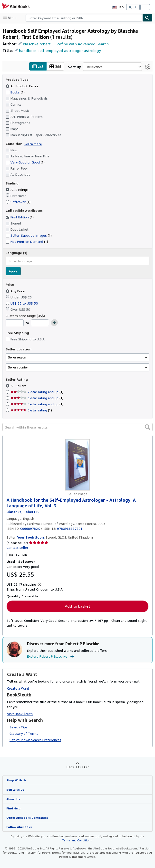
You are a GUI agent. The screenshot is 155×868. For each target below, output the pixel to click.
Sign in (133, 7)
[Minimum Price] (15, 323)
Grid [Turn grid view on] (56, 67)
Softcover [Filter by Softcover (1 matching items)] (18, 202)
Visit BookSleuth (19, 714)
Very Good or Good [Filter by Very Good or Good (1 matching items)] (25, 162)
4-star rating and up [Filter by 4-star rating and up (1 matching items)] (36, 404)
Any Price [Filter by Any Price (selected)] (16, 291)
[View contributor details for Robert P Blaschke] (22, 512)
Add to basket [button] (77, 607)
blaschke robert (36, 44)
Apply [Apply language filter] (13, 271)
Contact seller (17, 548)
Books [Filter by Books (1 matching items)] (15, 92)
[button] (147, 427)
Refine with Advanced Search (81, 44)
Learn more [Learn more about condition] (31, 144)
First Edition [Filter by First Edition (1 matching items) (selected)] (20, 217)
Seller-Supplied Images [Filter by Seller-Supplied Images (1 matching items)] (28, 235)
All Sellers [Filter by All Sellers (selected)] (19, 386)
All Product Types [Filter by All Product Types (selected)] (22, 86)
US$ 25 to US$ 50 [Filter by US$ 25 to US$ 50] (22, 303)
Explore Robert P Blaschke (51, 657)
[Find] (147, 18)
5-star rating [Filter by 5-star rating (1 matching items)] (31, 410)
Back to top (77, 767)
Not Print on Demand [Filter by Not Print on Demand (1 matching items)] (27, 241)
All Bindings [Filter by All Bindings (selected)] (17, 190)
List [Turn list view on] (39, 67)
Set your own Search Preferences (35, 740)
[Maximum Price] (39, 323)
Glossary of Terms (23, 734)
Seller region (17, 357)
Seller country (18, 367)
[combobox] (84, 18)
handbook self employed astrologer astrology (57, 50)
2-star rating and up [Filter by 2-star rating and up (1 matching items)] (36, 392)
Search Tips (19, 727)
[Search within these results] (77, 427)
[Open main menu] (11, 18)
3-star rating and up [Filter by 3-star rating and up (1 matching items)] (36, 398)
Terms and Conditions (77, 841)
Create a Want (18, 688)
